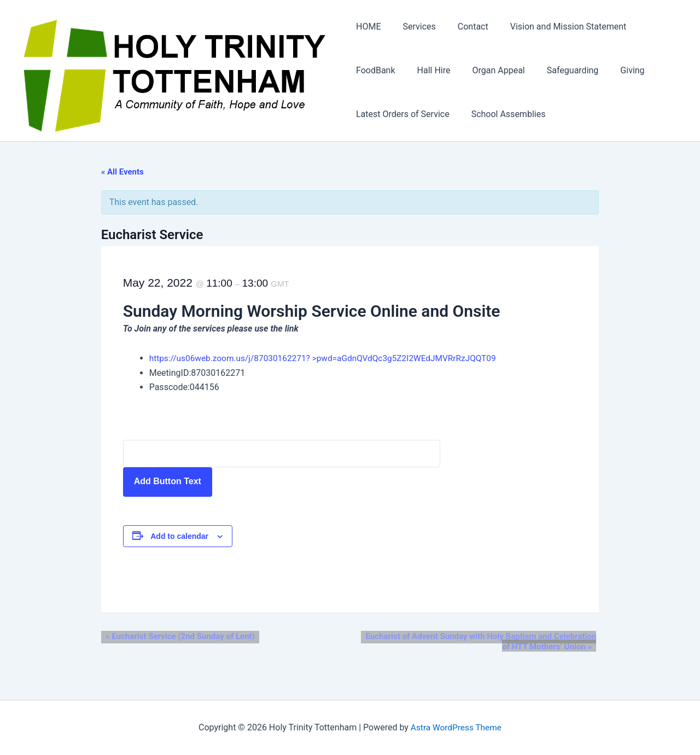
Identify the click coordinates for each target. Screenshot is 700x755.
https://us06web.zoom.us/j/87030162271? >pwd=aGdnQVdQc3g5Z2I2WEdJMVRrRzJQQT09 (338, 359)
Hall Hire (430, 71)
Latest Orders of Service (403, 115)
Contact (464, 27)
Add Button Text (176, 482)
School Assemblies (504, 115)
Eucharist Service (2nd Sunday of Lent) (185, 637)
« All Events (131, 173)
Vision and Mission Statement (555, 27)
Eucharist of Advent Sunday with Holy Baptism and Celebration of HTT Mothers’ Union (494, 643)
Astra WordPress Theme (456, 727)
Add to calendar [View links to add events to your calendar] (189, 537)
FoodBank (376, 71)
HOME (368, 27)
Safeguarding (560, 71)
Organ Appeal (490, 71)
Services (415, 27)
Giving (615, 71)
